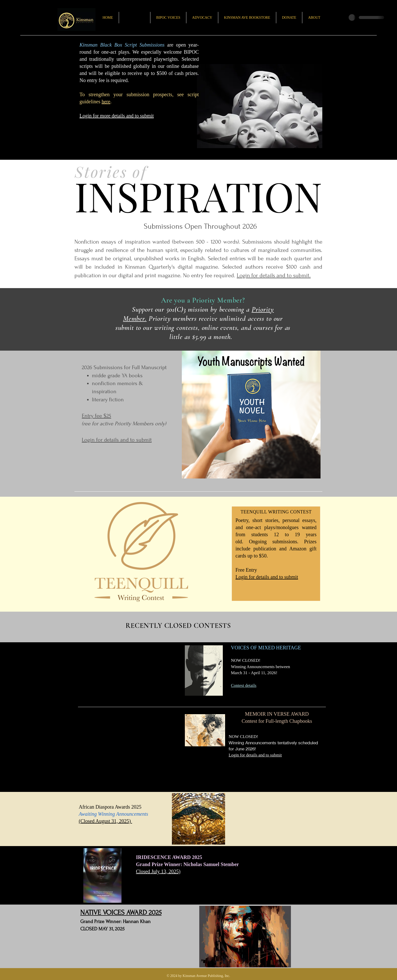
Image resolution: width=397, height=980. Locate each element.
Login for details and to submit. (274, 275)
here (106, 102)
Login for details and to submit (267, 577)
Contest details (244, 685)
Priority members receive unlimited (197, 318)
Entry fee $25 (96, 416)
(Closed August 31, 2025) (105, 821)
